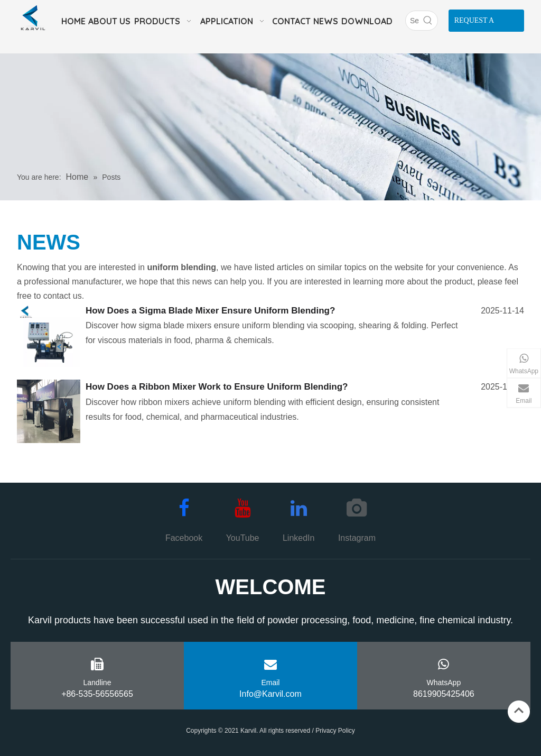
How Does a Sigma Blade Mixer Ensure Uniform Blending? (210, 311)
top (519, 711)
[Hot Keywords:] (428, 21)
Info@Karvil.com (270, 694)
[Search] (412, 21)
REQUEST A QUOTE (474, 24)
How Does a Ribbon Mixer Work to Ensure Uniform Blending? (217, 387)
